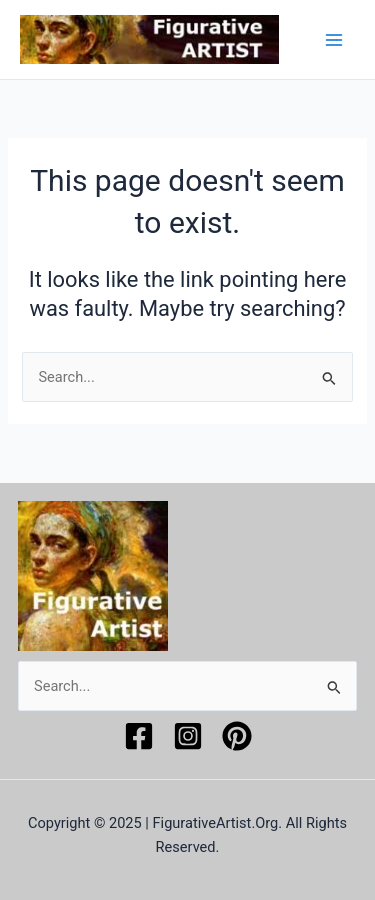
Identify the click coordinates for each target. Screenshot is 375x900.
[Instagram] (188, 736)
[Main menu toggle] (334, 40)
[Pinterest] (237, 736)
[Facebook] (139, 736)
